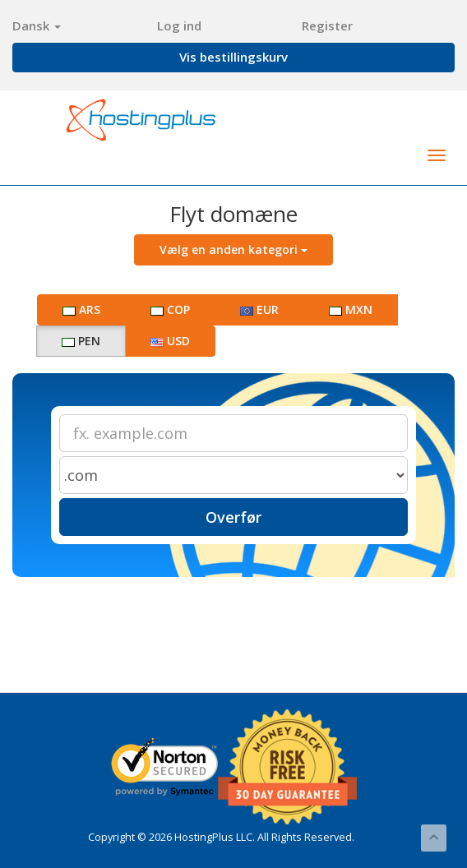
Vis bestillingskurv (233, 57)
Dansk (37, 25)
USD (170, 341)
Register (327, 25)
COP (170, 309)
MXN (351, 309)
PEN (81, 341)
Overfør (233, 517)
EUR (259, 309)
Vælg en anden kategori (233, 249)
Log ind (179, 25)
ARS (81, 309)
